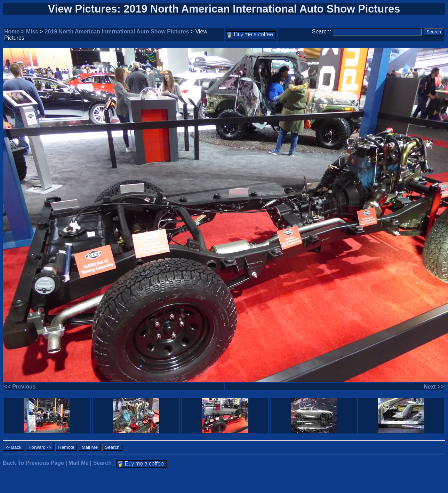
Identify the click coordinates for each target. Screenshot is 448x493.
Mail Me (79, 463)
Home (12, 32)
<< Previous (20, 387)
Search (102, 463)
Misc (32, 32)
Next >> (434, 387)
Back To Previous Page (33, 463)
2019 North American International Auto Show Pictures (117, 32)
